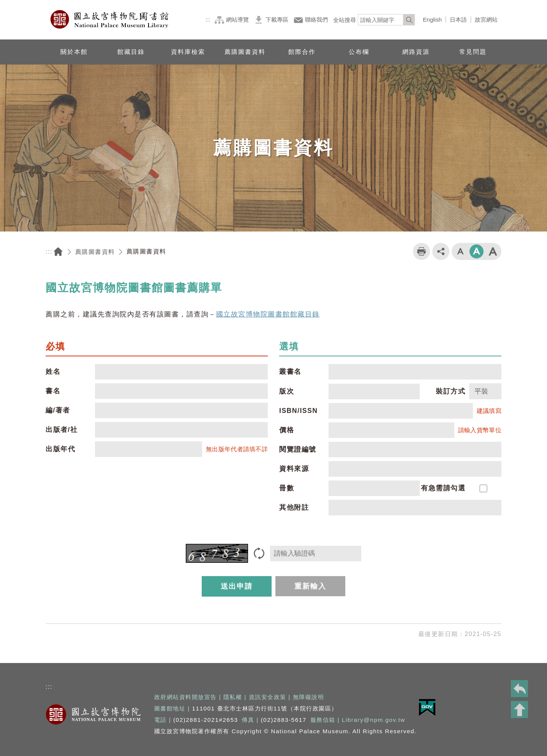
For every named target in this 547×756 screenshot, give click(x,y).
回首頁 (58, 252)
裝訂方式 (451, 391)
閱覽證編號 (298, 449)
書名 (53, 391)
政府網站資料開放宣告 (186, 697)
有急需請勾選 (443, 488)
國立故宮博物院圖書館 (110, 20)
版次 (287, 391)
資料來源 (294, 469)
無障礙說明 (309, 697)
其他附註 (294, 507)
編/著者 (58, 410)
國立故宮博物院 (93, 714)
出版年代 (60, 449)
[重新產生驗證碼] (259, 554)
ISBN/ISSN (299, 411)
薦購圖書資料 (95, 252)
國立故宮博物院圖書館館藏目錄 (268, 314)
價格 (287, 430)
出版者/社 (62, 430)
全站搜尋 (345, 20)
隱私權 (233, 697)
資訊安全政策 (268, 697)
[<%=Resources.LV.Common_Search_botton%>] (409, 20)
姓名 (53, 372)
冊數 (287, 488)
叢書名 (290, 372)
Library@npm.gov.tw (374, 720)
